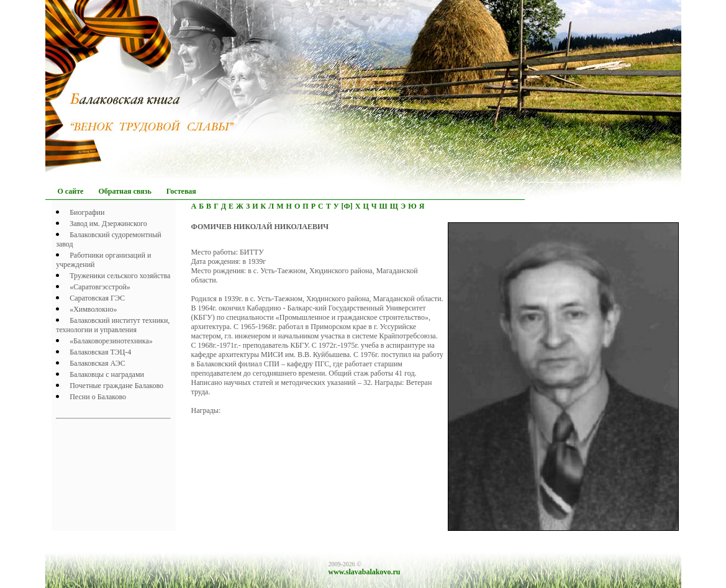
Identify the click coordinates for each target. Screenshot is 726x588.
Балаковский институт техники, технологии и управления (113, 325)
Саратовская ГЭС (97, 298)
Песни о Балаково (98, 397)
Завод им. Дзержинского (108, 224)
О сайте (71, 191)
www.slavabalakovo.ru (365, 572)
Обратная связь (125, 191)
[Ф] (347, 206)
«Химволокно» (93, 309)
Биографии (87, 212)
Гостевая (181, 191)
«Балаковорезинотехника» (111, 341)
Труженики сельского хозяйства (120, 276)
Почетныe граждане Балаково (116, 386)
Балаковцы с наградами (107, 374)
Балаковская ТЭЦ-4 (100, 352)
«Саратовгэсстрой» (100, 287)
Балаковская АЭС (98, 363)
